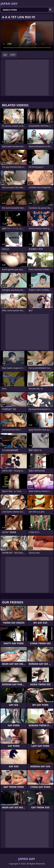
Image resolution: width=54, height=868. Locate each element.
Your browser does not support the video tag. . (27, 36)
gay (5, 55)
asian (13, 55)
